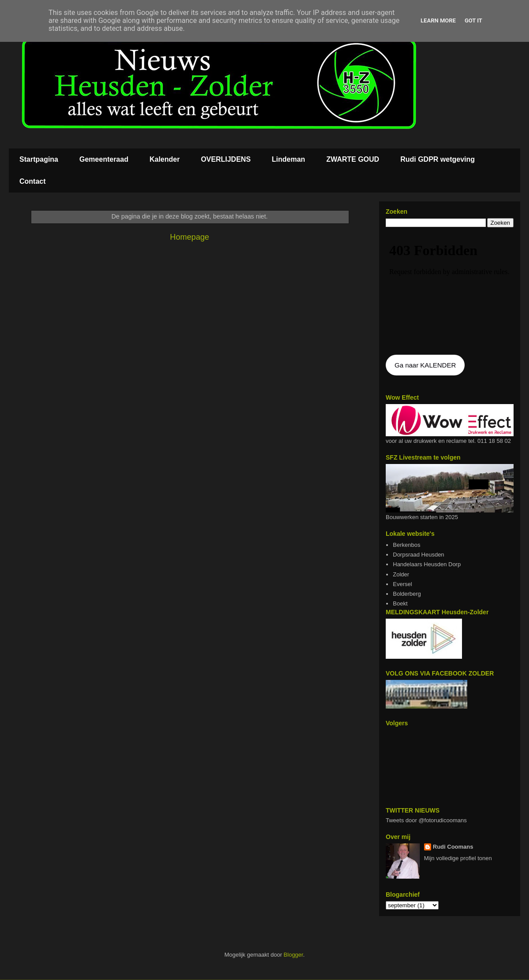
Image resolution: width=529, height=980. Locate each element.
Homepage (190, 237)
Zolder (401, 574)
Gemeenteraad (104, 159)
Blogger (293, 955)
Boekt (400, 603)
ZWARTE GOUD (353, 159)
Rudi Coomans (453, 847)
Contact (33, 181)
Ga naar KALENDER (425, 365)
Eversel (402, 584)
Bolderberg (407, 594)
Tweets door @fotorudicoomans (426, 820)
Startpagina (39, 159)
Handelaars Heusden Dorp (427, 564)
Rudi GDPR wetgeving (438, 159)
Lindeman (289, 159)
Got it (473, 20)
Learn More (438, 20)
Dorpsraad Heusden (418, 555)
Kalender (164, 159)
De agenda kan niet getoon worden (450, 292)
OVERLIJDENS (226, 159)
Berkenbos (406, 545)
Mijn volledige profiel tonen (458, 858)
